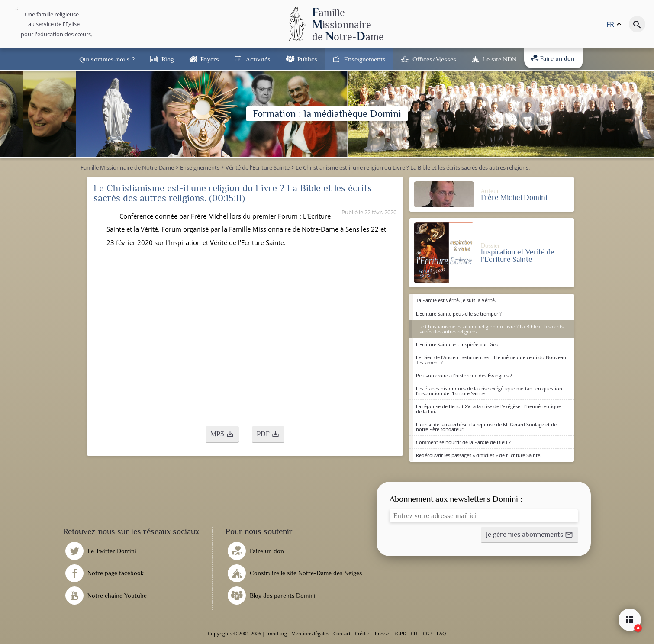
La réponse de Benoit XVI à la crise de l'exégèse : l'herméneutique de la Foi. (488, 409)
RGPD (400, 633)
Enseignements (365, 59)
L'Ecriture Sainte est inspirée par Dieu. (458, 344)
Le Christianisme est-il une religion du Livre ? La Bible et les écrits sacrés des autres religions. (491, 329)
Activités (258, 59)
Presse (382, 633)
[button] (222, 435)
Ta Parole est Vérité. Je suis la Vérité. (456, 300)
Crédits (363, 633)
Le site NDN (500, 59)
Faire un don (553, 58)
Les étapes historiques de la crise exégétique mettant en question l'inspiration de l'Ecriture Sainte (489, 391)
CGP (428, 633)
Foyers (210, 59)
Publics (307, 59)
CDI (415, 633)
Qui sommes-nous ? (107, 59)
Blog (168, 59)
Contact (342, 633)
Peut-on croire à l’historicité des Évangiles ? (464, 375)
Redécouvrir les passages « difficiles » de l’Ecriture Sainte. (479, 455)
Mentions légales (310, 633)
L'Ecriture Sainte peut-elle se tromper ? (459, 314)
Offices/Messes (434, 59)
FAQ (441, 633)
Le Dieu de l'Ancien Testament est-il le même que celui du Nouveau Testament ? (491, 360)
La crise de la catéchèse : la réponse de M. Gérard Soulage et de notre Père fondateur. (486, 427)
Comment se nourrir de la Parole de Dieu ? (463, 442)
